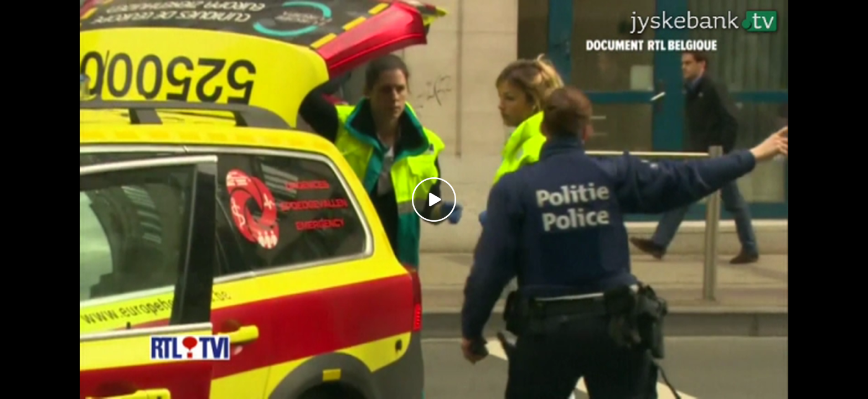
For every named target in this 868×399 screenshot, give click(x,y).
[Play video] (434, 199)
